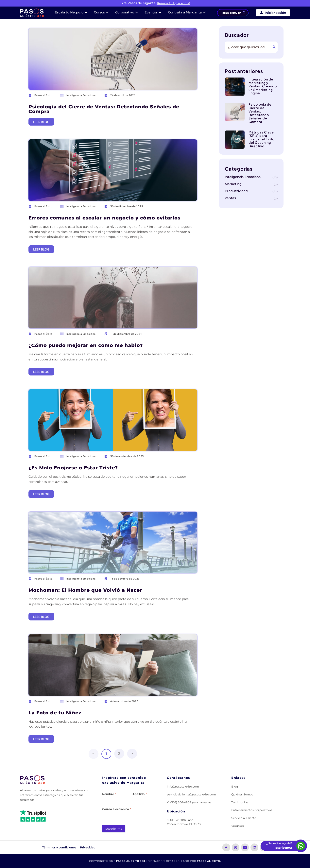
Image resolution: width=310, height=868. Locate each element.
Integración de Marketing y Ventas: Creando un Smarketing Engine (263, 86)
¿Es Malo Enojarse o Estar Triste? (73, 468)
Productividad (236, 191)
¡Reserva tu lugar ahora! (173, 3)
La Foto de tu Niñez (55, 713)
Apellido (140, 794)
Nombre (109, 794)
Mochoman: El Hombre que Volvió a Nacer (85, 590)
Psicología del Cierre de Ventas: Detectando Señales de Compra (104, 109)
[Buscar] (274, 47)
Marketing (233, 184)
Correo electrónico (117, 809)
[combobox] (248, 47)
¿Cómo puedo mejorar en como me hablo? (86, 345)
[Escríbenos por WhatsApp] (301, 846)
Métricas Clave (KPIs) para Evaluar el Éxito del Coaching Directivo (261, 139)
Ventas (230, 198)
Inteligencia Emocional (81, 95)
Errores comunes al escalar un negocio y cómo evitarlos (104, 218)
